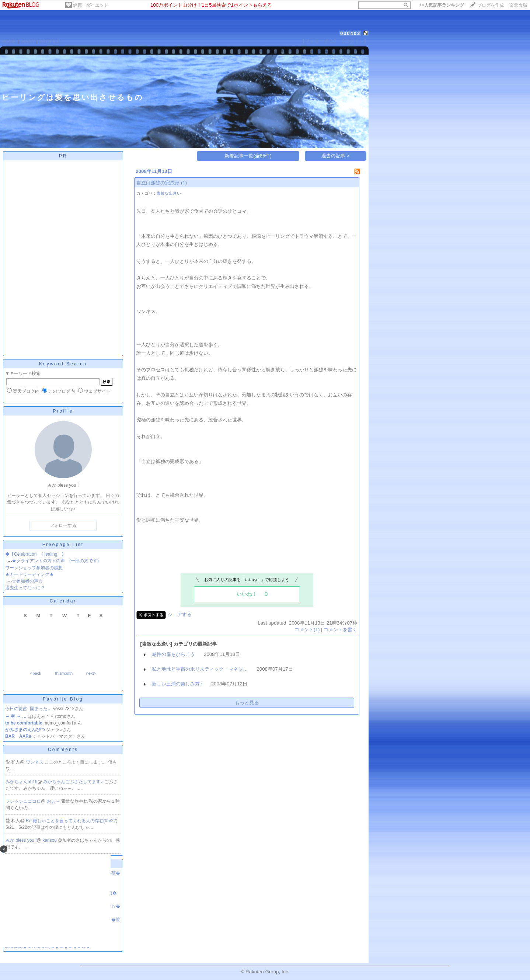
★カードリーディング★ (29, 574)
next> (91, 673)
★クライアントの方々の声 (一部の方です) (55, 561)
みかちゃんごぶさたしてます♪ (74, 782)
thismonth (64, 673)
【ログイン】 (354, 41)
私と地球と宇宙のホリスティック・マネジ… (200, 669)
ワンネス (35, 762)
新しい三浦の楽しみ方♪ (177, 684)
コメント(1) (307, 630)
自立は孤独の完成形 (158, 183)
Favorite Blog (63, 699)
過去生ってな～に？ (25, 588)
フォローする (63, 525)
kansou (50, 840)
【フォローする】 (319, 41)
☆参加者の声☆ (27, 581)
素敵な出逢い (169, 193)
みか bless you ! (21, 840)
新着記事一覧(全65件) (248, 156)
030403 (350, 33)
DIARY (28, 41)
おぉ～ (54, 801)
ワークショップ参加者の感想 (34, 568)
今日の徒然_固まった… (29, 709)
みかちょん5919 (22, 782)
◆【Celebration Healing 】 (36, 554)
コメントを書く (340, 630)
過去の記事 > (336, 156)
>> (442, 5)
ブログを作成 (491, 5)
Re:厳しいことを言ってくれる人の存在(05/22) (72, 821)
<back (36, 673)
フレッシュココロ (23, 801)
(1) (184, 183)
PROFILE (50, 41)
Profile (63, 411)
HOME (9, 41)
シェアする (180, 614)
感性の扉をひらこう (173, 654)
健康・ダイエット (91, 5)
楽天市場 (518, 5)
